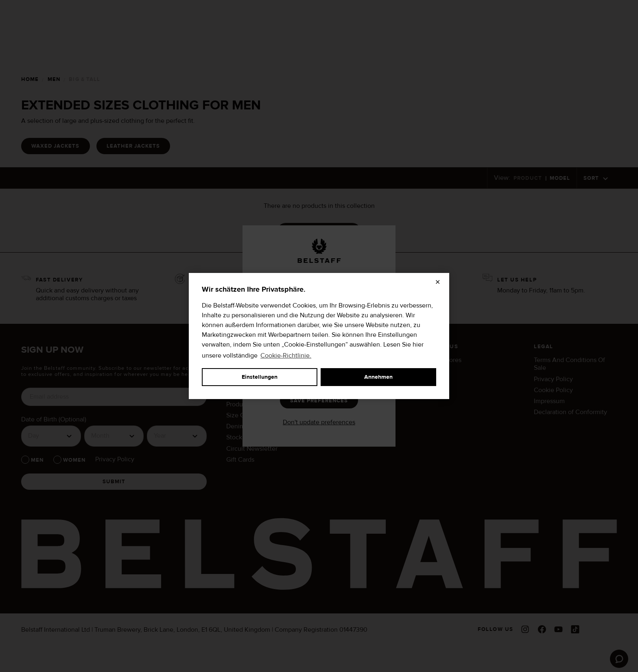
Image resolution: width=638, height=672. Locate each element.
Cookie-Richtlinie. (286, 356)
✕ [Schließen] (438, 282)
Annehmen (378, 377)
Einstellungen (260, 377)
